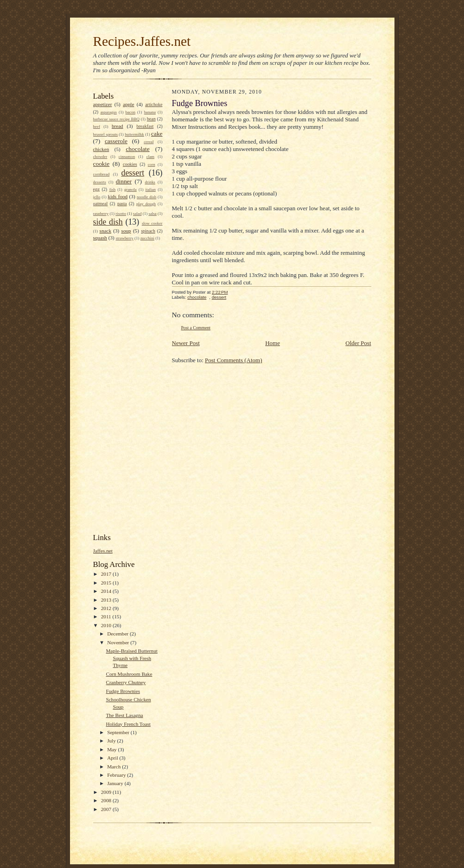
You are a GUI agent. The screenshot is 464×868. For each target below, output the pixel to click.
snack (105, 231)
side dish (108, 222)
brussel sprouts (106, 134)
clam (150, 157)
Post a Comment (196, 328)
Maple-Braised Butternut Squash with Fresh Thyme (131, 658)
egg (97, 189)
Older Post (358, 343)
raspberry (101, 214)
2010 (107, 625)
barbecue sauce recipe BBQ (116, 119)
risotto (121, 214)
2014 (107, 591)
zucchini (147, 238)
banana (150, 112)
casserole (116, 141)
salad (137, 214)
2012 (107, 608)
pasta (122, 204)
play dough (146, 204)
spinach (148, 231)
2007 (107, 809)
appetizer (103, 104)
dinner (124, 181)
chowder (100, 157)
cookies (130, 164)
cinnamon (127, 157)
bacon (130, 112)
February (117, 775)
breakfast (145, 126)
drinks (150, 182)
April (113, 758)
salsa (152, 214)
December (118, 634)
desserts (100, 182)
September (119, 732)
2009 (107, 792)
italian (151, 189)
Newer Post (186, 343)
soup (126, 231)
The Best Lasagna (124, 715)
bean (151, 119)
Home (273, 343)
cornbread (102, 174)
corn (152, 164)
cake (157, 134)
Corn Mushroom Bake (129, 674)
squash (100, 238)
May (112, 749)
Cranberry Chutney (126, 682)
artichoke (154, 104)
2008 (107, 800)
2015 (107, 583)
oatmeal (101, 204)
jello (97, 197)
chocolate (137, 149)
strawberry (125, 238)
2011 (107, 616)
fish (112, 189)
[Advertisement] (130, 386)
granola (130, 189)
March (114, 767)
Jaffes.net (103, 551)
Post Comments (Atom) (234, 360)
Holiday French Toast (128, 724)
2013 (107, 600)
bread (118, 126)
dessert (133, 173)
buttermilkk (134, 134)
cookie (102, 164)
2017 (107, 574)
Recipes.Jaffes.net (142, 41)
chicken (101, 149)
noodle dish (146, 197)
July (112, 741)
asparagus (109, 112)
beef (97, 126)
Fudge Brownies (123, 691)
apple (128, 104)
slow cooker (152, 223)
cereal (149, 142)
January (116, 783)
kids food (118, 196)
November (119, 642)
